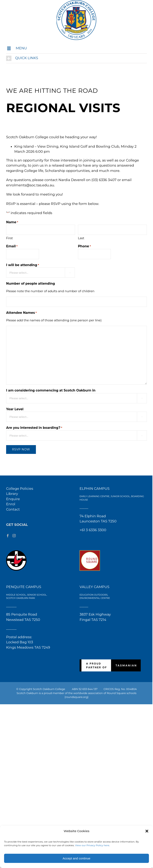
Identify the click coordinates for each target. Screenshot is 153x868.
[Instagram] (14, 536)
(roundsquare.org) (76, 697)
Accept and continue (76, 858)
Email (12, 246)
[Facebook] (8, 536)
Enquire (13, 499)
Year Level (15, 409)
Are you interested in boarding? (34, 428)
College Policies (20, 489)
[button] (147, 831)
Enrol (11, 504)
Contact (13, 509)
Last (81, 238)
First (9, 238)
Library (12, 494)
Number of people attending (30, 284)
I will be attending (23, 265)
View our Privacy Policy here (92, 845)
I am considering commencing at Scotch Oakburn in (51, 390)
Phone (84, 246)
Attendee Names (21, 313)
